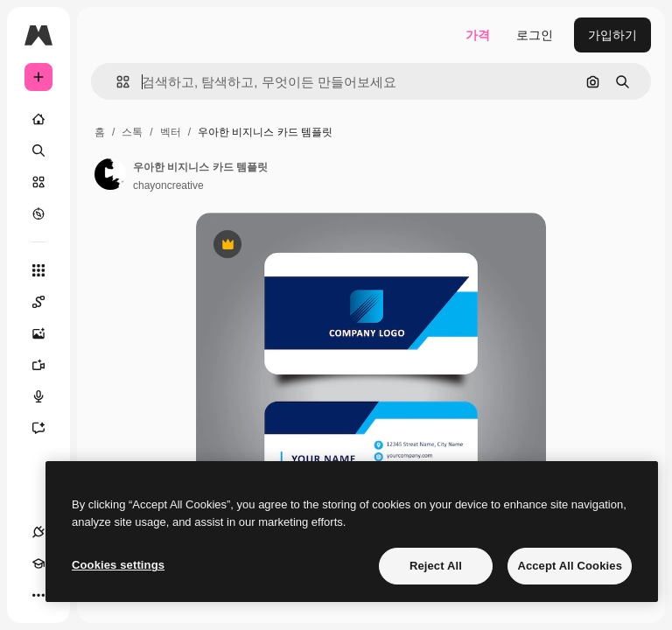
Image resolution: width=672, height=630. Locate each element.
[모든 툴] (38, 270)
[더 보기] (38, 595)
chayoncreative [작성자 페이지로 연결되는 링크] (168, 185)
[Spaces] (38, 302)
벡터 (171, 132)
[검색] (38, 150)
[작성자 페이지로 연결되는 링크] (110, 174)
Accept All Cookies (570, 566)
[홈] (38, 119)
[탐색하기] (38, 213)
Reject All (436, 566)
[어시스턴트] (38, 428)
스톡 (132, 132)
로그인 (535, 35)
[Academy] (38, 563)
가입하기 (612, 35)
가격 (478, 35)
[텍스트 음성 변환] (38, 396)
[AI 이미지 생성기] (38, 333)
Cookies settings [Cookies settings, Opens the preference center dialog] (118, 565)
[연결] (38, 532)
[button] (116, 82)
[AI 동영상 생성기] (38, 365)
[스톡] (38, 182)
